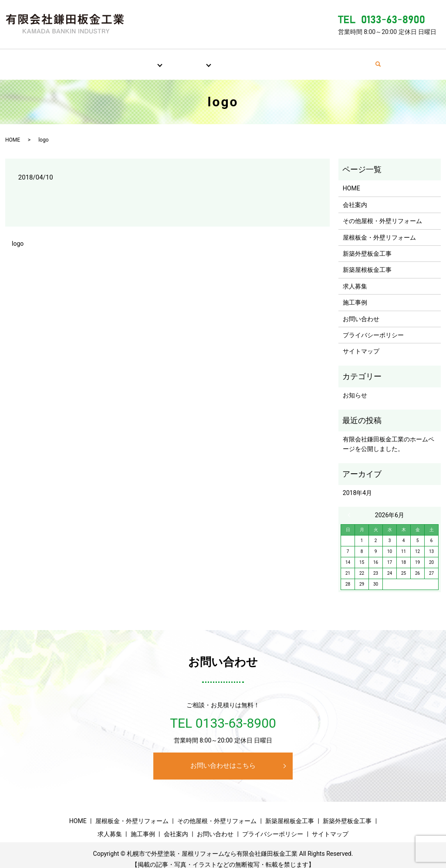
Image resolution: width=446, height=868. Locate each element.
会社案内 (311, 60)
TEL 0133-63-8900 (223, 715)
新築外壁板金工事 (367, 245)
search (401, 60)
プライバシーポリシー (373, 327)
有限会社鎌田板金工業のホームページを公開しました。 (389, 436)
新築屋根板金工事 (367, 261)
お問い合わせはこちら (223, 757)
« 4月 (351, 507)
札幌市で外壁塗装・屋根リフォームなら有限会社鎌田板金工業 (212, 845)
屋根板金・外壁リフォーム (379, 229)
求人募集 (226, 60)
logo (18, 235)
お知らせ (355, 387)
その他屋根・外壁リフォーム (382, 213)
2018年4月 (357, 485)
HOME (58, 60)
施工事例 (268, 60)
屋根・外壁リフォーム (116, 60)
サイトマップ (361, 343)
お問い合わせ (360, 60)
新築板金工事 (180, 60)
